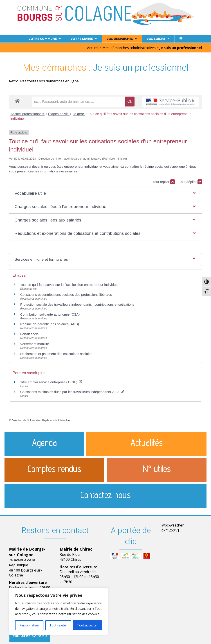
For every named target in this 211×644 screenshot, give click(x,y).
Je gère (79, 113)
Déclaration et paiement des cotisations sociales (56, 353)
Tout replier (164, 181)
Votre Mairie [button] (82, 39)
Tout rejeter (58, 625)
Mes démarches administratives (129, 47)
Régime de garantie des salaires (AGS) (50, 324)
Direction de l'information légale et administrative (41, 420)
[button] (106, 193)
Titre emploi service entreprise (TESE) (51, 381)
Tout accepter (87, 625)
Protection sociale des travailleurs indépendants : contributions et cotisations (77, 304)
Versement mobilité (35, 343)
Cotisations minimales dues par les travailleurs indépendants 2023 (72, 391)
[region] (58, 611)
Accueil (93, 47)
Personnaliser (29, 625)
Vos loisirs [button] (156, 39)
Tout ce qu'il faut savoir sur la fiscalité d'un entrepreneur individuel (69, 284)
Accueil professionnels (28, 113)
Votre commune (43, 39)
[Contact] (181, 39)
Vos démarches (120, 39)
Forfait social (30, 333)
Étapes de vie (59, 113)
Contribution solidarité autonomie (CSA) (50, 314)
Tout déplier (191, 181)
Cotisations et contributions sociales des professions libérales (66, 294)
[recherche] (78, 101)
